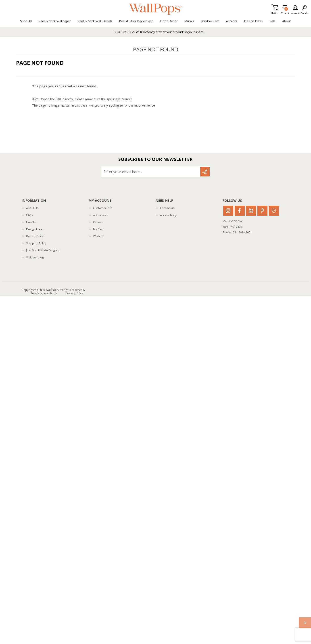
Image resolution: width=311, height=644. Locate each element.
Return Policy (35, 236)
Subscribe (205, 172)
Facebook (240, 211)
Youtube (251, 211)
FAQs (30, 215)
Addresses (100, 215)
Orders (98, 222)
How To (31, 222)
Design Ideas (35, 229)
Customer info (103, 208)
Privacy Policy (75, 293)
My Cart (275, 12)
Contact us (167, 208)
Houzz (274, 211)
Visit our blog (35, 257)
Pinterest (262, 211)
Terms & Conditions (44, 293)
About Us (32, 208)
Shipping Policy (36, 243)
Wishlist (98, 236)
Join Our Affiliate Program (43, 250)
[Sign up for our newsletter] (151, 172)
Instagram (228, 211)
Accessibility (168, 215)
